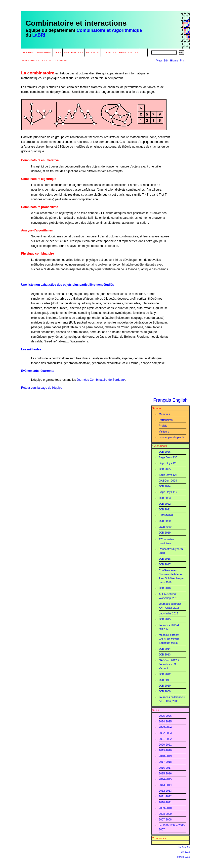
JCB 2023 (165, 498)
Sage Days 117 (168, 492)
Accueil (28, 52)
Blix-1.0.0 (185, 852)
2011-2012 (165, 796)
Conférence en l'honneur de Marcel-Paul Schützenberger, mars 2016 (172, 576)
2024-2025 (165, 721)
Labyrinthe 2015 (168, 613)
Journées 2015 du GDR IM (169, 627)
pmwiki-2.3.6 (184, 857)
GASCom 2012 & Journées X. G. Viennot (169, 664)
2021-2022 (165, 739)
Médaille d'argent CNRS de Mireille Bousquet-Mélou (169, 639)
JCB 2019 (165, 533)
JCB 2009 (165, 691)
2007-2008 (165, 819)
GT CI (57, 52)
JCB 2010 (165, 686)
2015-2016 (165, 773)
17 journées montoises (166, 541)
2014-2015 (165, 779)
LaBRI (39, 35)
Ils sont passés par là (171, 437)
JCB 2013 (165, 654)
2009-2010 (165, 808)
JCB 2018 (165, 559)
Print (183, 61)
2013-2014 (165, 785)
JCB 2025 (165, 469)
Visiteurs (164, 432)
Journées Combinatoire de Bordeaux (101, 380)
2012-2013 (165, 791)
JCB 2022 (165, 504)
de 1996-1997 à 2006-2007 (172, 827)
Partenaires (74, 52)
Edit (166, 61)
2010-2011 (165, 802)
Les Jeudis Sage (55, 60)
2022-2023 (165, 733)
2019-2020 (165, 750)
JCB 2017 (165, 564)
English (180, 400)
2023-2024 (165, 727)
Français (162, 400)
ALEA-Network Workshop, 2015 (169, 596)
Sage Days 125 (168, 475)
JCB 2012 (165, 674)
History (174, 61)
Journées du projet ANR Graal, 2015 (170, 606)
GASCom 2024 (168, 481)
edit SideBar (184, 847)
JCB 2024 (165, 486)
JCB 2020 (165, 521)
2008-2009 (165, 814)
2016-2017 (165, 768)
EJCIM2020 (166, 515)
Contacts (109, 52)
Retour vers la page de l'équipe (42, 388)
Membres (44, 52)
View (159, 61)
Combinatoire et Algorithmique (109, 30)
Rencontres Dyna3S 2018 (171, 551)
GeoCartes (31, 60)
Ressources (129, 52)
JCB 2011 (165, 680)
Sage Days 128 (168, 463)
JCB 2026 (165, 452)
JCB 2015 (165, 619)
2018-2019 (165, 756)
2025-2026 (165, 716)
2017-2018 (165, 762)
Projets (92, 52)
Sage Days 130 (168, 457)
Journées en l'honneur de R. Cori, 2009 (172, 699)
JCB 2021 (165, 509)
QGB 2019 (165, 527)
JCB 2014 (165, 649)
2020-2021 (165, 745)
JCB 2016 (165, 588)
